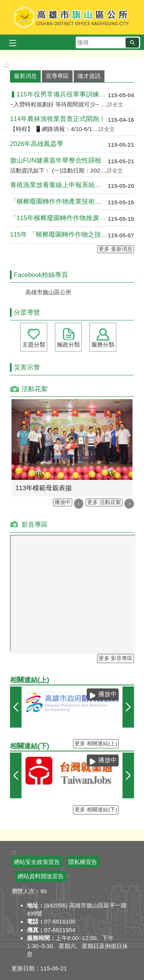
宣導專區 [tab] (57, 76)
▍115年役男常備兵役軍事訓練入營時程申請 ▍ (59, 94)
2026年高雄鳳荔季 (37, 144)
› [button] (129, 503)
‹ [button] (79, 503)
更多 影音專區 (116, 658)
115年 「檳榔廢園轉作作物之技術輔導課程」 (59, 235)
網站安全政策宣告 (37, 862)
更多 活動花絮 (104, 502)
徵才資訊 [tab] (89, 76)
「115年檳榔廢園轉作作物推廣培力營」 (59, 218)
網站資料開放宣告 (41, 876)
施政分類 (68, 344)
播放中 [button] (63, 502)
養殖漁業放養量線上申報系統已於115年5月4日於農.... (59, 185)
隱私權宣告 (83, 862)
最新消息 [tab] (25, 76)
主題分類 (34, 344)
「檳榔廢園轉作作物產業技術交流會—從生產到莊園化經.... (59, 201)
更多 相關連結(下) (96, 810)
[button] (132, 43)
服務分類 (103, 344)
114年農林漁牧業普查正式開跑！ (58, 119)
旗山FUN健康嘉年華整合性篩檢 (56, 160)
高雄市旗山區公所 (72, 17)
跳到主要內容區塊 (4, 4)
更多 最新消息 (116, 249)
